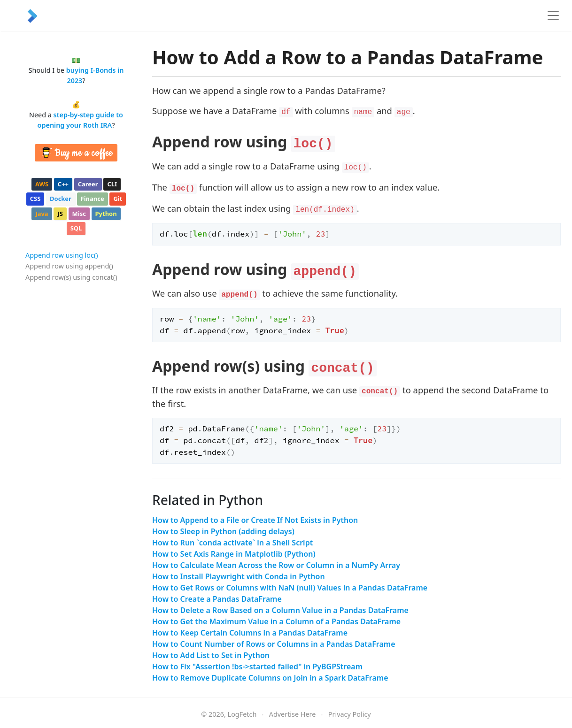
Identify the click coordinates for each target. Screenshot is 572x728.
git (118, 199)
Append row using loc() (62, 255)
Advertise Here (293, 714)
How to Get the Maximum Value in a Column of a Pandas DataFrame (276, 621)
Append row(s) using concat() (71, 277)
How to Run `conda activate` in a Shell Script (232, 543)
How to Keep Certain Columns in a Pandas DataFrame (250, 633)
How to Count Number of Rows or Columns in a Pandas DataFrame (274, 644)
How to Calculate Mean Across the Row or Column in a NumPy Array (276, 565)
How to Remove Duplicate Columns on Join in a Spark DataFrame (270, 678)
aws (42, 184)
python (106, 214)
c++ (63, 184)
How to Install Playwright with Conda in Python (239, 576)
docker (61, 199)
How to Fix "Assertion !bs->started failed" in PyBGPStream (257, 667)
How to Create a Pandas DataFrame (217, 599)
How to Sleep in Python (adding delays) (223, 531)
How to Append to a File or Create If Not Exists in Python (255, 520)
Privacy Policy (350, 714)
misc (79, 214)
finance (93, 199)
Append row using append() (69, 266)
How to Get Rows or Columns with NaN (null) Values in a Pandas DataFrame (290, 588)
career (88, 184)
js (60, 214)
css (35, 199)
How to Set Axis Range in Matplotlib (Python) (234, 554)
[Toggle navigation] (553, 15)
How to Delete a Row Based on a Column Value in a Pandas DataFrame (280, 610)
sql (76, 228)
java (42, 214)
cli (112, 184)
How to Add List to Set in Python (211, 655)
